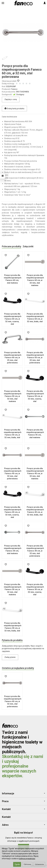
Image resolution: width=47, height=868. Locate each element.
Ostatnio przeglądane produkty (18, 668)
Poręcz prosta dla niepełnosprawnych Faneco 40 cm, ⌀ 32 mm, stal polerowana (13, 474)
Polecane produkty (12, 246)
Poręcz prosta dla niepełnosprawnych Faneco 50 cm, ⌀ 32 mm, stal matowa (13, 396)
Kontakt (23, 809)
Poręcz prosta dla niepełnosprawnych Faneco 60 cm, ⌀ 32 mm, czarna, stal (13, 319)
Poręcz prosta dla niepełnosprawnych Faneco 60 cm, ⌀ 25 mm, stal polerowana (13, 358)
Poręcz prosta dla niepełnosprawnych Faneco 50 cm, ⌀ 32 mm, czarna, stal (35, 396)
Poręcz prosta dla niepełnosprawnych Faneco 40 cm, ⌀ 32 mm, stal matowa (35, 474)
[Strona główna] (23, 3)
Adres (23, 825)
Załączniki (28, 246)
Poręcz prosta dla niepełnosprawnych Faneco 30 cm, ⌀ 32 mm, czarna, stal (35, 589)
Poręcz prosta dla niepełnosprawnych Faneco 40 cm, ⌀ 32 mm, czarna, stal (13, 512)
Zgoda (17, 864)
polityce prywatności (27, 859)
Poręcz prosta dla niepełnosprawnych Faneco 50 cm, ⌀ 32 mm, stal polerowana (35, 358)
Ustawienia (39, 864)
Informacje (23, 794)
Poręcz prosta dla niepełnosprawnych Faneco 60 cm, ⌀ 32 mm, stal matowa (35, 280)
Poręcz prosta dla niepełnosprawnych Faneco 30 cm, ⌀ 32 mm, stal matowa (13, 589)
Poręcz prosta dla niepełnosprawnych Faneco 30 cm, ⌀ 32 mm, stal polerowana (35, 551)
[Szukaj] (9, 3)
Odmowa (27, 864)
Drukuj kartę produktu (14, 109)
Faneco (14, 89)
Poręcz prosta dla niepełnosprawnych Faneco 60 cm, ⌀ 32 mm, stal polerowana (13, 701)
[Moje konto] (45, 3)
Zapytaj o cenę (11, 99)
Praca (23, 801)
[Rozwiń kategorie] (3, 3)
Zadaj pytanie (10, 657)
